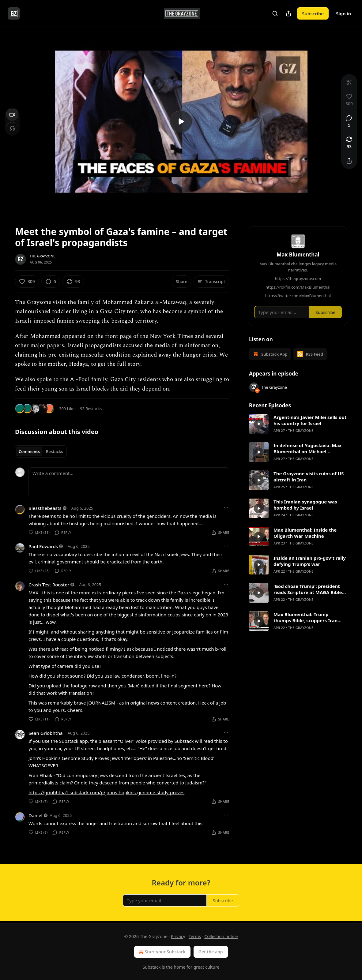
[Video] (12, 115)
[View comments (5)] (349, 122)
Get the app (211, 952)
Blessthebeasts (45, 508)
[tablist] (41, 451)
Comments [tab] (29, 451)
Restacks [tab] (55, 451)
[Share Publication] (288, 13)
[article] (298, 424)
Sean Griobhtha (46, 733)
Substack (152, 967)
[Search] (275, 13)
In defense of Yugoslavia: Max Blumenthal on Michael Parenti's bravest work (307, 448)
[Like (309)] (27, 282)
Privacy (178, 936)
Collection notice (221, 936)
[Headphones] (12, 128)
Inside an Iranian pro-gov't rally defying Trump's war (310, 561)
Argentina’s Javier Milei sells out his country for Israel (310, 420)
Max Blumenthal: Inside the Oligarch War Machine (305, 533)
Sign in (343, 13)
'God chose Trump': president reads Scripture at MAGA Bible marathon (308, 589)
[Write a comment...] (129, 482)
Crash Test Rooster (49, 585)
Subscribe (313, 13)
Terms (195, 936)
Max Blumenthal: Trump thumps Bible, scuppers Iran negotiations (305, 617)
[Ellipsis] (226, 508)
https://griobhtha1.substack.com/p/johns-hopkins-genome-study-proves (106, 792)
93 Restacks (91, 409)
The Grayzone (42, 256)
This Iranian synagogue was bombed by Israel (305, 505)
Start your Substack (162, 952)
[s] (181, 122)
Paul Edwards (43, 546)
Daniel (36, 815)
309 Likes (68, 409)
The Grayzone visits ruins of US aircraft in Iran (309, 477)
